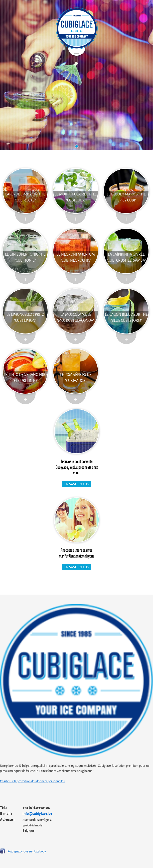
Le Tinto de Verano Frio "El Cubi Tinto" (25, 377)
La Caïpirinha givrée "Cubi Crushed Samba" (126, 257)
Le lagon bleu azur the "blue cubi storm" (126, 317)
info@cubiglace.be (37, 813)
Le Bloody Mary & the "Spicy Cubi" (126, 197)
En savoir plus (76, 484)
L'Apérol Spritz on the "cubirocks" (25, 197)
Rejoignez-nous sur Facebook (27, 851)
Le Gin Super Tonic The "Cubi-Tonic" (25, 257)
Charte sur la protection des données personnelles (32, 781)
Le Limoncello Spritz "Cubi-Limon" (25, 317)
